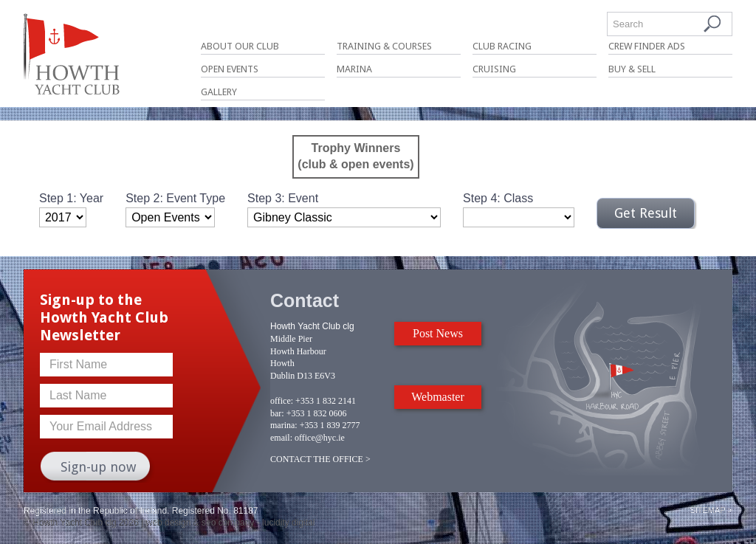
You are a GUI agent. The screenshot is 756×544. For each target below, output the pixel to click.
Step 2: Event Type (175, 198)
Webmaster (438, 397)
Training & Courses (384, 46)
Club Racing (502, 46)
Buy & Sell (632, 69)
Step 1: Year (71, 198)
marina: (284, 425)
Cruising (494, 69)
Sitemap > (711, 510)
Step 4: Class (498, 198)
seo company (228, 523)
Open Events (230, 69)
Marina (354, 69)
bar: (277, 413)
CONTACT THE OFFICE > (320, 459)
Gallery (219, 92)
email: (281, 438)
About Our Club (240, 46)
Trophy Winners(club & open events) (355, 156)
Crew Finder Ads (647, 46)
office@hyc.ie (320, 438)
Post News (438, 333)
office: (282, 401)
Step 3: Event (283, 198)
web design (169, 523)
